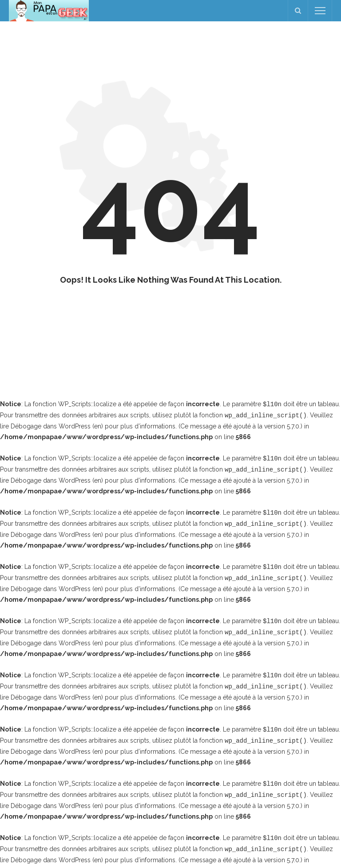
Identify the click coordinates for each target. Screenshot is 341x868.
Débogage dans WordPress (51, 425)
